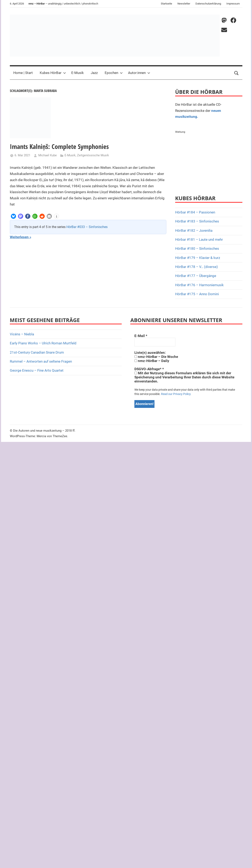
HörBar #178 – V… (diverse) (196, 267)
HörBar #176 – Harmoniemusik (199, 285)
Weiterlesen (19, 237)
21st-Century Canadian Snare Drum (37, 352)
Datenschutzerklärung (208, 4)
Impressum (233, 4)
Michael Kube (48, 155)
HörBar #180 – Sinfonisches (197, 248)
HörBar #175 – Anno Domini (197, 294)
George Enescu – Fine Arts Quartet (37, 370)
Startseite (166, 4)
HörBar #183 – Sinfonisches (197, 221)
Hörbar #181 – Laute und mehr (199, 239)
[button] (13, 216)
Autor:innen (139, 73)
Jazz (94, 73)
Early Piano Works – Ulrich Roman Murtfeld (43, 343)
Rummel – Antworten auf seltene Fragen (41, 361)
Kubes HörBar (53, 73)
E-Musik (78, 73)
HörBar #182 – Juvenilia (194, 230)
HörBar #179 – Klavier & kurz (198, 258)
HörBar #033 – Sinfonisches (87, 227)
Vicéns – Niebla (22, 334)
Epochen (114, 73)
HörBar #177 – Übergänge (196, 276)
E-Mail (141, 336)
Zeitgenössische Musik (93, 155)
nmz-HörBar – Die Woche (156, 357)
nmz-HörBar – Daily (152, 361)
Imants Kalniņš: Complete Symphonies (59, 146)
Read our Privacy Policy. (176, 394)
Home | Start (23, 73)
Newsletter (184, 4)
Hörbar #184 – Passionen (195, 212)
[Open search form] (236, 73)
